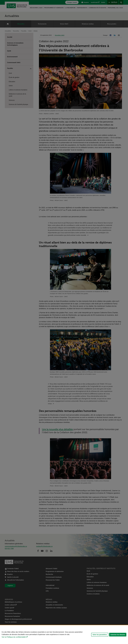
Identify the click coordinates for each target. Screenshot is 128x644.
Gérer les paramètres (100, 635)
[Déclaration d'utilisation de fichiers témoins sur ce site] (64, 635)
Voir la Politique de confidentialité (14, 637)
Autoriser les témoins (118, 635)
